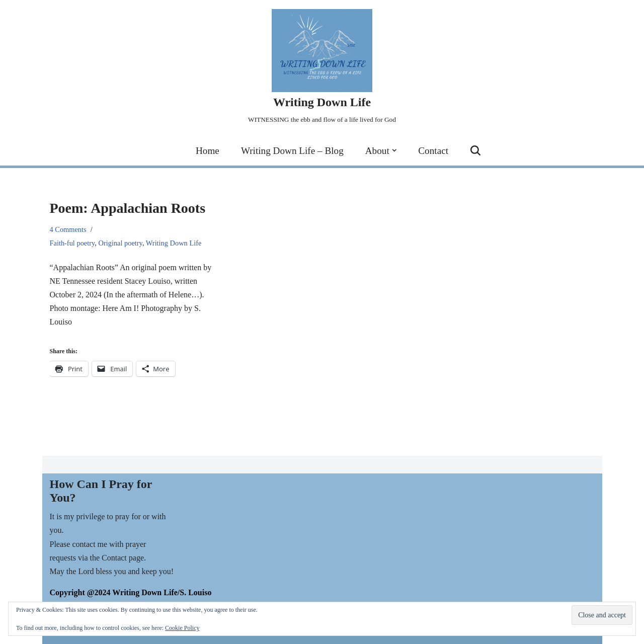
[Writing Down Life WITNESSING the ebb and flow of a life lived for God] (322, 68)
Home (208, 151)
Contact (433, 151)
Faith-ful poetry (72, 243)
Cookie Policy (182, 628)
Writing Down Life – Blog (292, 151)
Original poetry (120, 243)
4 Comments (68, 229)
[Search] (475, 150)
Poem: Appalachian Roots (128, 208)
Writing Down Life (174, 243)
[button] (394, 150)
